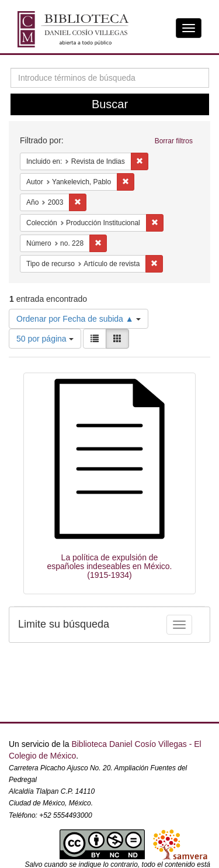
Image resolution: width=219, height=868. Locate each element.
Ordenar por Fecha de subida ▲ (79, 319)
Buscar (110, 104)
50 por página (45, 339)
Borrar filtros (174, 141)
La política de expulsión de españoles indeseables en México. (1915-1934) (109, 566)
